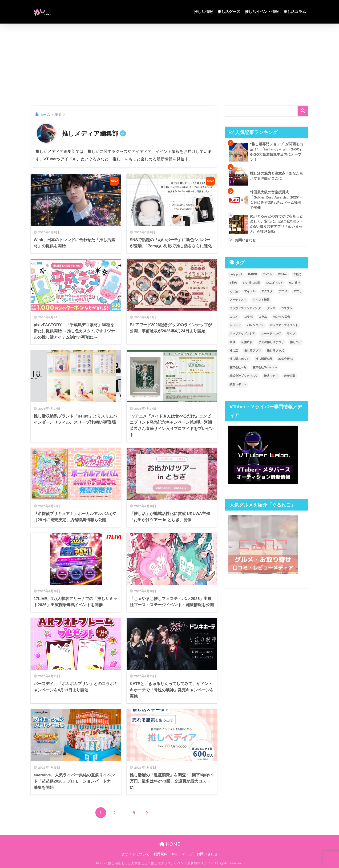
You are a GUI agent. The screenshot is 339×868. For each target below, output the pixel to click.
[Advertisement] (169, 65)
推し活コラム (295, 12)
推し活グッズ (229, 12)
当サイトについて (135, 854)
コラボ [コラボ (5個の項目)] (248, 319)
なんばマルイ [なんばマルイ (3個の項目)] (274, 285)
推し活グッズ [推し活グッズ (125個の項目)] (275, 353)
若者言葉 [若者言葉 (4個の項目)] (290, 378)
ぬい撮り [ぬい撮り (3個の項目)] (295, 285)
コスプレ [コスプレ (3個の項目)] (287, 310)
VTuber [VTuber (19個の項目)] (283, 276)
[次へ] (147, 813)
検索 (303, 111)
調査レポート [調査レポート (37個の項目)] (238, 386)
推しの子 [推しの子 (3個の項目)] (296, 344)
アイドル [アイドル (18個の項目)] (250, 293)
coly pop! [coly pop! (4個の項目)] (236, 276)
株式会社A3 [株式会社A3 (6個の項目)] (286, 361)
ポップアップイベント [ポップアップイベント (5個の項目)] (284, 327)
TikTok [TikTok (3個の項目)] (268, 276)
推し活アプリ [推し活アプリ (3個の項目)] (253, 353)
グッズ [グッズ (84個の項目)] (271, 310)
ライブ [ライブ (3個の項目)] (291, 336)
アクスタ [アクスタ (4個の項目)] (267, 293)
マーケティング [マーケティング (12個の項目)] (271, 336)
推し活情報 (203, 12)
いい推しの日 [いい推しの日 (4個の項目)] (251, 285)
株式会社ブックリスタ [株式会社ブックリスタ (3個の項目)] (244, 378)
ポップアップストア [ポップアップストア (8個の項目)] (242, 336)
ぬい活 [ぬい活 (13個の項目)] (234, 293)
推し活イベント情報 (262, 12)
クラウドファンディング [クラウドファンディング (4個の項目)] (245, 310)
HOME (170, 844)
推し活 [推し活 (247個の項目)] (234, 353)
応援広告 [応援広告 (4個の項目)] (247, 344)
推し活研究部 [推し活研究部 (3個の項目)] (264, 361)
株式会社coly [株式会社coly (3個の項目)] (238, 369)
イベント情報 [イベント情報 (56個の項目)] (261, 302)
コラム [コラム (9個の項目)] (263, 319)
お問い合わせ (207, 854)
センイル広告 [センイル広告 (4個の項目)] (282, 319)
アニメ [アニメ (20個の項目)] (283, 293)
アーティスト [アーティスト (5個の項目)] (238, 302)
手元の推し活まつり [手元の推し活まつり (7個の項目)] (271, 344)
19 (133, 813)
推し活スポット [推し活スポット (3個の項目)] (239, 361)
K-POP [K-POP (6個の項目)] (253, 276)
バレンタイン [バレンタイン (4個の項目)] (255, 327)
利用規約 (161, 854)
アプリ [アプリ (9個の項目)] (298, 293)
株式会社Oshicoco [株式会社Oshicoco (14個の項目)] (265, 369)
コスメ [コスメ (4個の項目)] (234, 319)
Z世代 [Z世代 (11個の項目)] (297, 276)
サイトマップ (182, 854)
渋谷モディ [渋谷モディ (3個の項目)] (271, 378)
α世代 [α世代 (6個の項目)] (233, 285)
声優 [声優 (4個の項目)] (232, 344)
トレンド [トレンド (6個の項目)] (235, 327)
